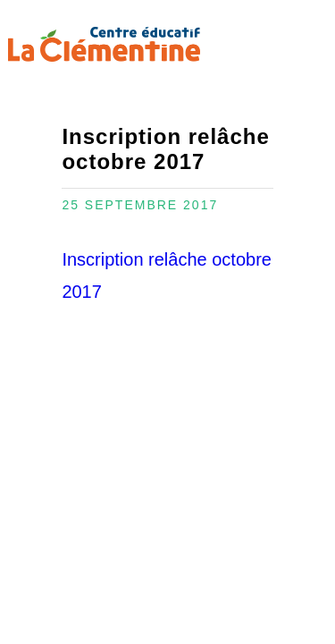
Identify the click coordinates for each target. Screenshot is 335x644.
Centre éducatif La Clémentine (104, 44)
